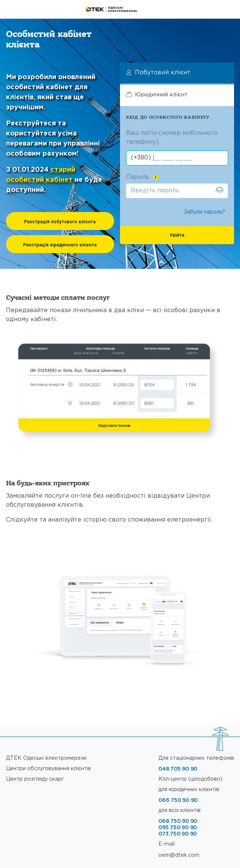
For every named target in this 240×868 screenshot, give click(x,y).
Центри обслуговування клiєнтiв (48, 769)
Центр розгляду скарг (35, 779)
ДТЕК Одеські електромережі (46, 758)
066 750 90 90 (178, 800)
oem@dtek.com (179, 855)
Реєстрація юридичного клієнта (60, 245)
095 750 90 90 (178, 828)
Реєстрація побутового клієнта (60, 222)
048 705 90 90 (178, 769)
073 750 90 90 (178, 834)
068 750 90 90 (178, 821)
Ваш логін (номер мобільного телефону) (172, 138)
